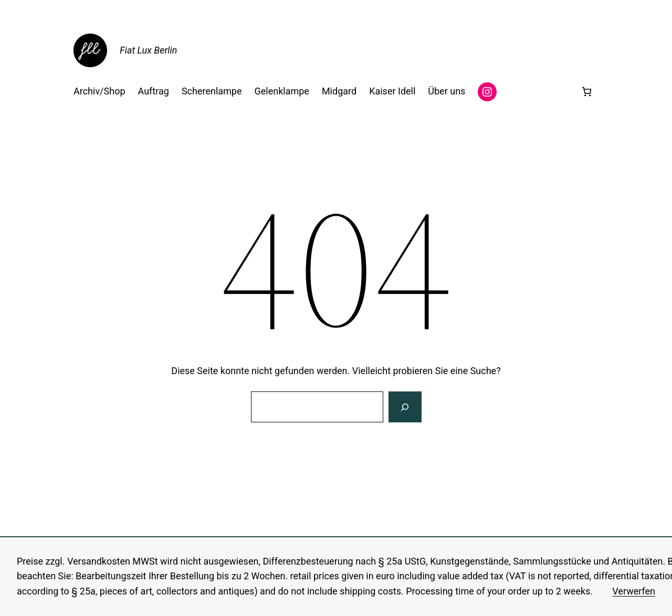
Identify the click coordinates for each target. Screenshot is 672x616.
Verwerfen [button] (634, 591)
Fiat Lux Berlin (148, 50)
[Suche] (405, 407)
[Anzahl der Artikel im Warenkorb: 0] (587, 92)
